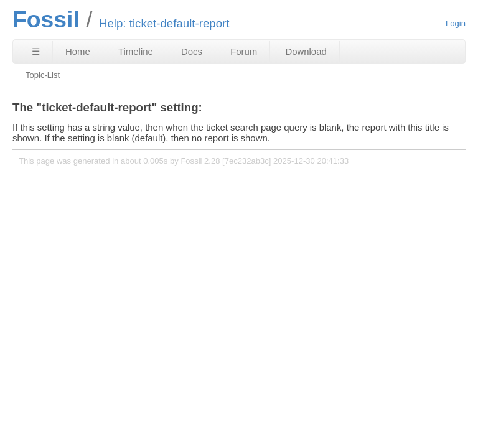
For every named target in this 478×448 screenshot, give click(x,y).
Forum (244, 51)
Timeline (136, 51)
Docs (192, 51)
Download (306, 51)
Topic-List (43, 75)
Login (456, 23)
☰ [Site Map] (36, 51)
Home (78, 51)
